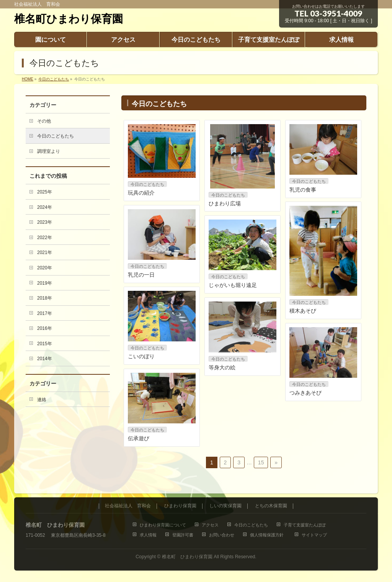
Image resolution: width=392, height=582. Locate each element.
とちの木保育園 (271, 506)
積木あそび (303, 311)
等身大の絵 (222, 367)
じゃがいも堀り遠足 (233, 285)
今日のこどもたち (147, 184)
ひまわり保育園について (163, 525)
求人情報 (148, 535)
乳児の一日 (141, 275)
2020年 (45, 268)
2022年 (45, 238)
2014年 (45, 359)
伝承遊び (139, 438)
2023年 (45, 222)
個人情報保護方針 (268, 535)
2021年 (45, 252)
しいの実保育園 (225, 506)
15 (261, 462)
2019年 (45, 283)
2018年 (45, 298)
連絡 (42, 400)
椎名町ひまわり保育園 (69, 19)
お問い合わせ (222, 535)
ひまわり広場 (225, 203)
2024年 (45, 207)
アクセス (210, 525)
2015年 (45, 344)
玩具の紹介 (141, 193)
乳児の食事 (303, 190)
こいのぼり (141, 356)
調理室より (49, 151)
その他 (44, 121)
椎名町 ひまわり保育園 (187, 557)
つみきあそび (305, 393)
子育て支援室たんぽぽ (305, 525)
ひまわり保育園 (180, 506)
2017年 (45, 313)
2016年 (45, 328)
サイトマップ (314, 535)
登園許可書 (183, 535)
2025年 (45, 192)
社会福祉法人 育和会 (128, 506)
